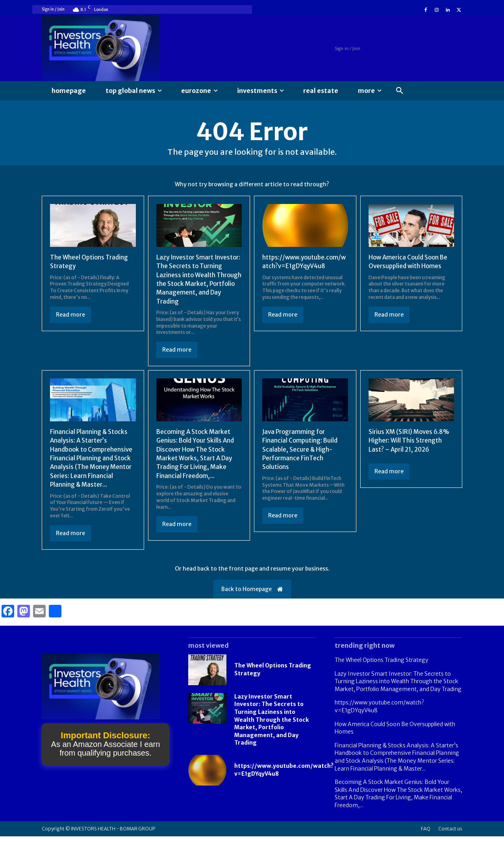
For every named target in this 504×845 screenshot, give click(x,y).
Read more (70, 315)
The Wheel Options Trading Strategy (382, 669)
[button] (400, 91)
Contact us (450, 837)
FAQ (426, 837)
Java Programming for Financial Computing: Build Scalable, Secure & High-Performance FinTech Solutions (301, 449)
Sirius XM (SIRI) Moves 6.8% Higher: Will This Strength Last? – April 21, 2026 (411, 440)
